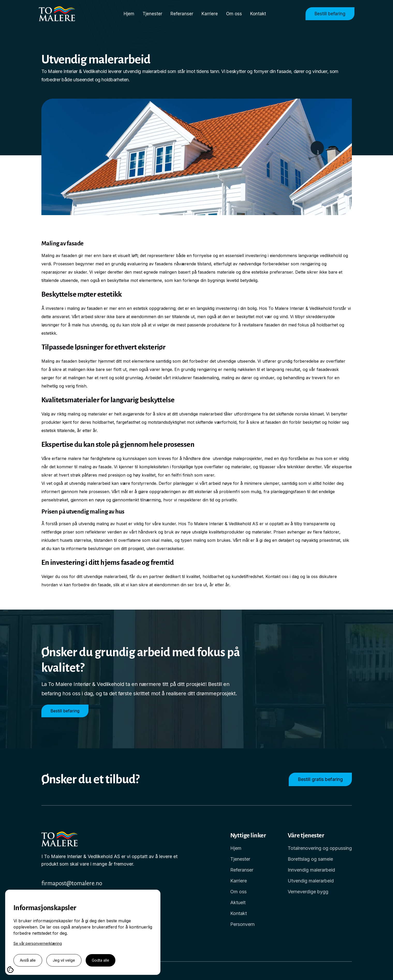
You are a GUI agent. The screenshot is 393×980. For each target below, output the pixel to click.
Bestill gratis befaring (320, 779)
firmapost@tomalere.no (72, 883)
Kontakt (258, 14)
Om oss (234, 14)
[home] (61, 14)
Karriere (210, 14)
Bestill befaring (330, 14)
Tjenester (152, 14)
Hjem (129, 14)
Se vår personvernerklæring (38, 943)
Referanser (182, 14)
